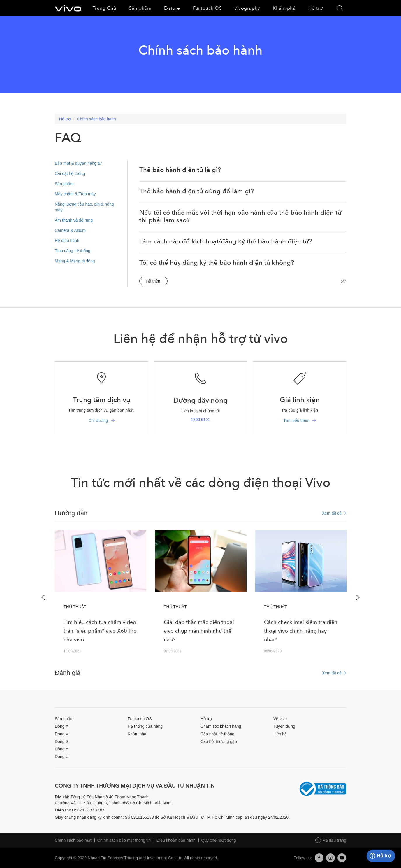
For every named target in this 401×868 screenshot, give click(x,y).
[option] (101, 598)
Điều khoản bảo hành (176, 840)
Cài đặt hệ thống (70, 173)
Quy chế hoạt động (219, 840)
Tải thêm (153, 281)
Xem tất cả (334, 513)
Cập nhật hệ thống (217, 734)
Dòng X (62, 726)
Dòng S (62, 741)
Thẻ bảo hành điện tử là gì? (180, 170)
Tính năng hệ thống (73, 251)
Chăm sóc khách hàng (221, 726)
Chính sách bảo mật (73, 840)
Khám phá (137, 734)
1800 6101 (200, 420)
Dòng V (62, 734)
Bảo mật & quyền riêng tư (78, 163)
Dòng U (62, 757)
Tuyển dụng (284, 726)
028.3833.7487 (91, 810)
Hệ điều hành (67, 241)
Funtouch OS (140, 719)
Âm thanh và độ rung (74, 220)
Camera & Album (70, 230)
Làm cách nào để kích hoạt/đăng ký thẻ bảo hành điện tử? (226, 241)
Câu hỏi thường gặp (219, 741)
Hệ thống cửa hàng (145, 726)
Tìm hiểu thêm (296, 420)
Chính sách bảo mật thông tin (124, 840)
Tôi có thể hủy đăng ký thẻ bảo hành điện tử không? (217, 263)
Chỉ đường (98, 420)
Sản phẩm (64, 184)
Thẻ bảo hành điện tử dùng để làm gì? (197, 191)
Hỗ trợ (65, 119)
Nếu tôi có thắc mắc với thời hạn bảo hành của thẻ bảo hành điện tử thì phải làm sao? (240, 216)
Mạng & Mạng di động (75, 261)
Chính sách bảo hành (96, 119)
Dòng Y (61, 749)
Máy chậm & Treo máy (75, 194)
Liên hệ (280, 734)
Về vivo (280, 719)
